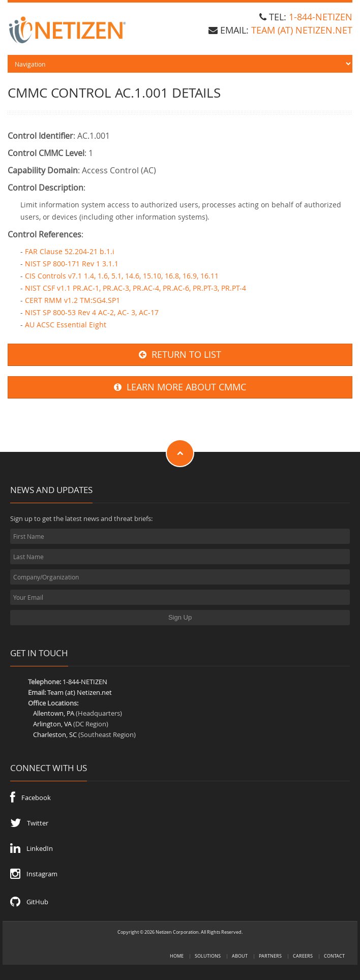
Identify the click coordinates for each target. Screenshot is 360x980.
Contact (334, 956)
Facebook (31, 798)
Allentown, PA (54, 713)
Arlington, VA (52, 724)
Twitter (29, 823)
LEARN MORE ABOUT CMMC (180, 387)
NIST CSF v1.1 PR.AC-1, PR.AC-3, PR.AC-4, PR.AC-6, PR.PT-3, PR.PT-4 (136, 288)
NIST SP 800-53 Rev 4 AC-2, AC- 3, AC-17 (92, 312)
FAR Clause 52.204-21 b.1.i (70, 251)
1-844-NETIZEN (321, 17)
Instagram (34, 874)
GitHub (29, 902)
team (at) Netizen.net (302, 30)
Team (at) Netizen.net (80, 692)
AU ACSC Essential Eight (66, 325)
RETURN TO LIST (180, 355)
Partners (270, 956)
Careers (303, 956)
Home (177, 956)
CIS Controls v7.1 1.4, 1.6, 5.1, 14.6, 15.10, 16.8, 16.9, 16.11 (122, 276)
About (240, 956)
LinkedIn (32, 848)
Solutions (208, 956)
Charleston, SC (55, 734)
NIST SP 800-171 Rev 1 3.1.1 (72, 264)
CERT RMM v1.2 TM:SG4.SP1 (72, 300)
